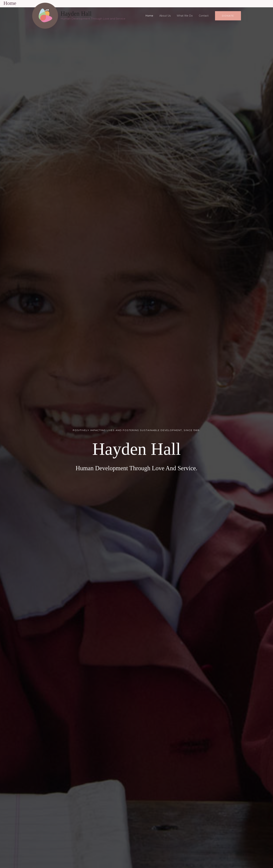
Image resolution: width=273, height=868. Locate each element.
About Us (168, 16)
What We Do (186, 16)
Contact (204, 16)
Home (153, 16)
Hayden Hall (76, 14)
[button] (228, 16)
